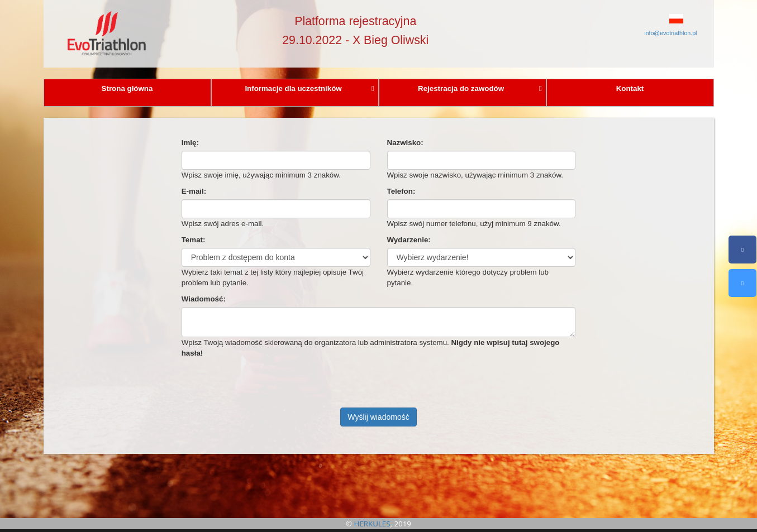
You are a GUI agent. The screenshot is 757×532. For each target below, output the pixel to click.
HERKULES (372, 524)
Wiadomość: (204, 299)
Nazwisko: (405, 143)
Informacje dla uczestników (309, 88)
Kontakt (630, 88)
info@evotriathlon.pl (670, 33)
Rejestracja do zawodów (480, 88)
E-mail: (194, 191)
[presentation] (266, 386)
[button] (651, 18)
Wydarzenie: (409, 240)
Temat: (194, 240)
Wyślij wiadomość (378, 417)
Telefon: (401, 191)
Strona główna (127, 88)
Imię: (190, 143)
